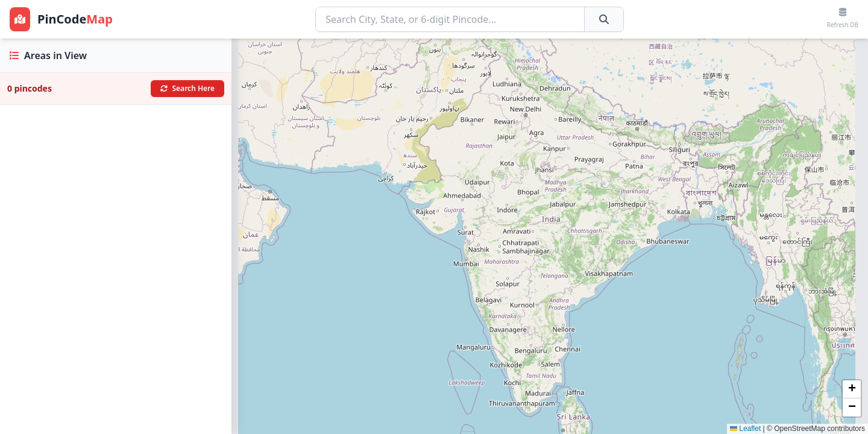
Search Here (188, 88)
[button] (852, 389)
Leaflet (745, 429)
